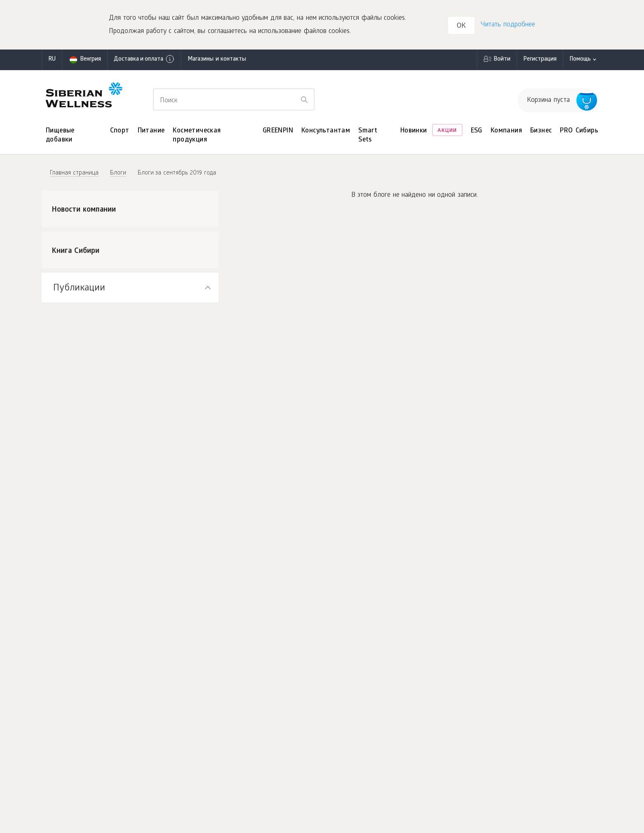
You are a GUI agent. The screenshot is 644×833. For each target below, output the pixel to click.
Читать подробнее (508, 25)
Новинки (414, 131)
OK (461, 26)
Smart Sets (368, 136)
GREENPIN (278, 131)
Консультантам (326, 131)
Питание (151, 131)
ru (52, 60)
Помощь (580, 60)
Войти (502, 60)
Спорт (120, 131)
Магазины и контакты (217, 60)
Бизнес (541, 131)
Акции (447, 131)
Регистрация (540, 60)
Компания (506, 131)
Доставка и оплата (144, 59)
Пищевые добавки (60, 136)
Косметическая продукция (197, 136)
